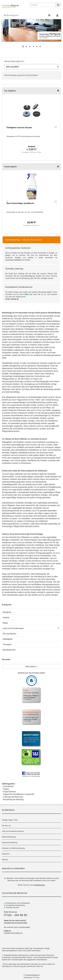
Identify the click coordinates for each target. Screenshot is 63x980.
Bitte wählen (31, 667)
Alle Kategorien (11, 15)
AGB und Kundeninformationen (13, 831)
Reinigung (7, 612)
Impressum (6, 854)
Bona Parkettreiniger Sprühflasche (20, 203)
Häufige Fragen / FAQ (10, 820)
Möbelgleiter (8, 639)
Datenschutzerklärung (10, 843)
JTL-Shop (36, 978)
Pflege (5, 623)
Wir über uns (6, 826)
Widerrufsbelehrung (9, 837)
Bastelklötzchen (9, 650)
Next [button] (56, 127)
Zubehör (6, 618)
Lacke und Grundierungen (32, 628)
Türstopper (7, 644)
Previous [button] (7, 127)
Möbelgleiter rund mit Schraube (19, 128)
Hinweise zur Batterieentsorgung (13, 848)
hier (42, 966)
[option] (31, 127)
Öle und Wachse (9, 634)
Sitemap (5, 860)
